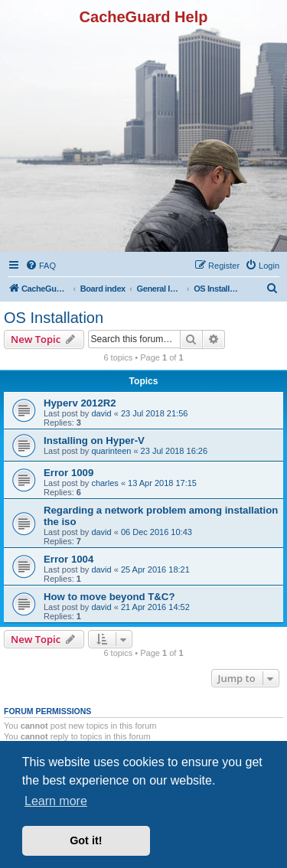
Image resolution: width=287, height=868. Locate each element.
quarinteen (111, 451)
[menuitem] (41, 266)
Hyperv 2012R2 (80, 403)
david (101, 413)
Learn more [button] (56, 801)
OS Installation (54, 318)
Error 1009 (68, 473)
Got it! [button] (86, 840)
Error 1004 (68, 559)
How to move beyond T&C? (109, 597)
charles (104, 483)
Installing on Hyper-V (94, 441)
